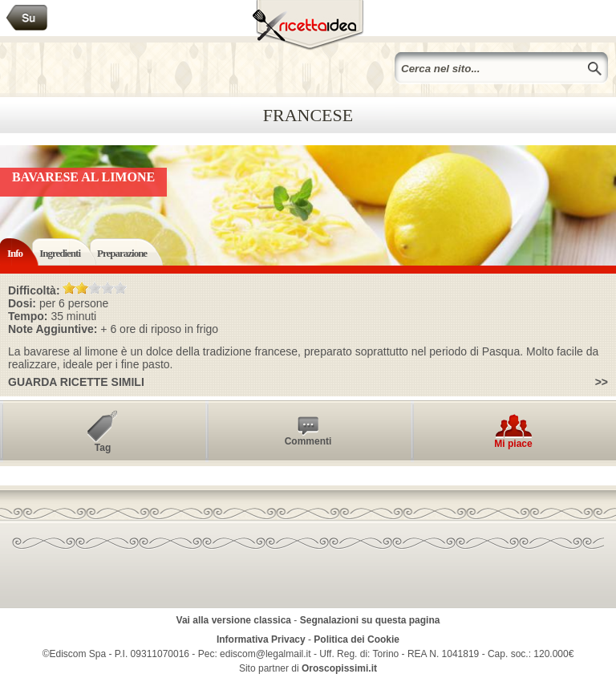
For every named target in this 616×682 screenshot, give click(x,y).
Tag (103, 448)
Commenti (308, 441)
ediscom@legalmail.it (265, 654)
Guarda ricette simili (76, 382)
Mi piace (513, 444)
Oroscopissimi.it (339, 668)
